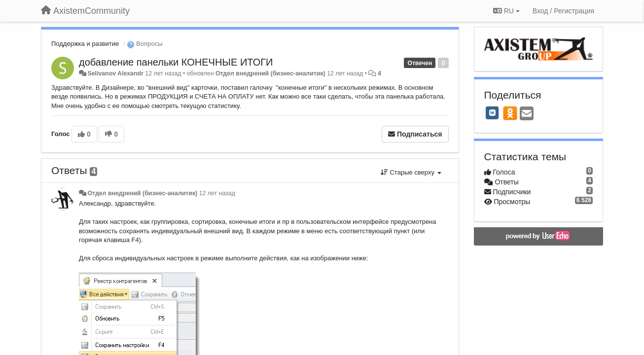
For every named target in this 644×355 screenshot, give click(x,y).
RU (506, 11)
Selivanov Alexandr (115, 73)
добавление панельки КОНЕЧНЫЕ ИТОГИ (176, 62)
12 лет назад (217, 193)
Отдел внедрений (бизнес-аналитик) (270, 73)
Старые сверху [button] (411, 172)
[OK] (510, 113)
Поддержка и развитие (85, 44)
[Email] (527, 114)
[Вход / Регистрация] (563, 11)
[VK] (493, 113)
